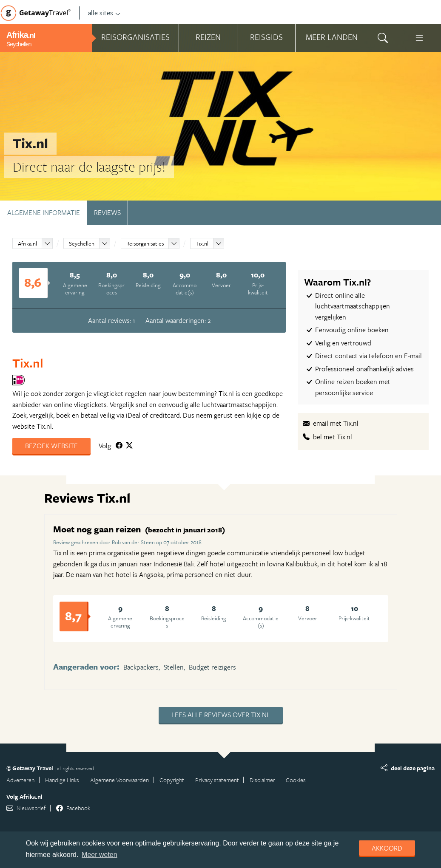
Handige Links (62, 780)
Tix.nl (202, 243)
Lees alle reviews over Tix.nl (221, 715)
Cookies (296, 780)
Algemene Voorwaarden (119, 780)
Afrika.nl (27, 243)
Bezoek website (51, 446)
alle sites (104, 13)
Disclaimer (262, 780)
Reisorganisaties (145, 243)
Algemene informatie (44, 212)
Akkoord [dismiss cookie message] (387, 848)
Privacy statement (217, 780)
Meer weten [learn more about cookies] (100, 855)
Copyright (172, 780)
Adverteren (20, 780)
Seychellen (82, 243)
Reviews (107, 212)
